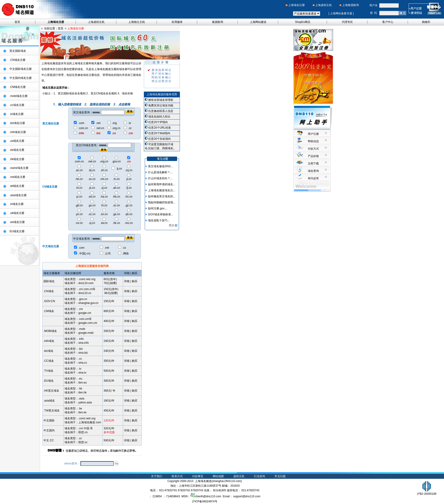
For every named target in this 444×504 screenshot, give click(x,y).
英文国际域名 (18, 51)
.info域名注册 (18, 132)
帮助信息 (313, 141)
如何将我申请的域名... (162, 184)
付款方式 (313, 149)
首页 (17, 22)
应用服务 (177, 22)
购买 (135, 281)
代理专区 (347, 22)
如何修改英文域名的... (162, 196)
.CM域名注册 (18, 87)
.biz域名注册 (17, 123)
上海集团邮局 (351, 5)
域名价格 (127, 93)
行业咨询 (259, 476)
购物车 (426, 22)
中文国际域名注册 (21, 69)
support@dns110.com (247, 496)
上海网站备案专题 (341, 13)
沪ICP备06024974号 (205, 501)
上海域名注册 (296, 5)
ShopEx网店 (303, 22)
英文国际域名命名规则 (72, 93)
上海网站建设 (258, 22)
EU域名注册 (17, 231)
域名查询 (313, 171)
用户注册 (313, 134)
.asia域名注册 (18, 195)
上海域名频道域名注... (162, 190)
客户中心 (388, 22)
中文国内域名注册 (21, 78)
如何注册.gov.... (158, 208)
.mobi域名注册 (18, 96)
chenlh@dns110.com (206, 496)
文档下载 (313, 164)
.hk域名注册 (17, 159)
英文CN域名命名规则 (104, 93)
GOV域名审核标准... (161, 214)
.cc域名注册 (17, 105)
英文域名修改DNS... (160, 166)
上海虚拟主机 (324, 5)
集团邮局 (218, 22)
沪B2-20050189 (427, 492)
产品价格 (313, 156)
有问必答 (313, 178)
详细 (127, 281)
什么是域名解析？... (160, 172)
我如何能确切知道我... (162, 202)
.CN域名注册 (17, 60)
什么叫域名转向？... (160, 178)
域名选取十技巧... (159, 220)
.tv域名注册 (17, 114)
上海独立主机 (137, 22)
